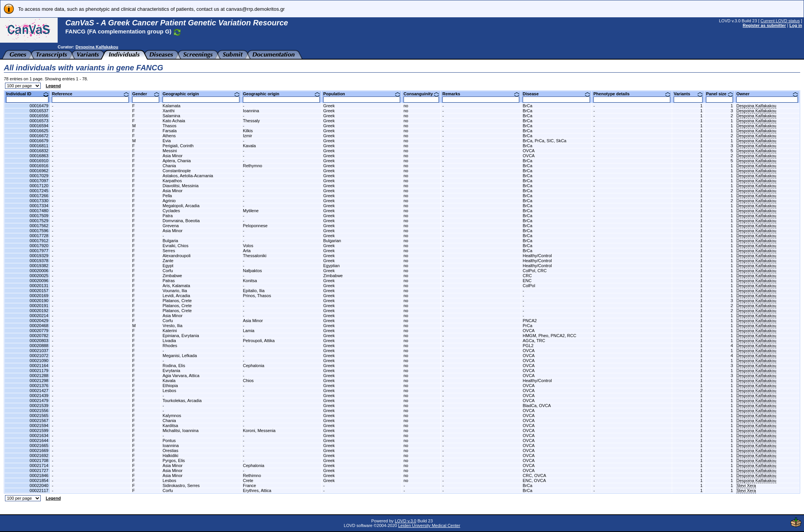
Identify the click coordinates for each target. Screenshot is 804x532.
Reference (90, 94)
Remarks (481, 94)
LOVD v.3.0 (405, 521)
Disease (556, 94)
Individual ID (27, 94)
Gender (146, 94)
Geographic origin (201, 94)
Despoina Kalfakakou (97, 47)
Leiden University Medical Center (429, 525)
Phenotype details (632, 94)
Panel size (719, 94)
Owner (767, 94)
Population (362, 94)
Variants (688, 94)
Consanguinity (421, 94)
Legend (53, 86)
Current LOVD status (780, 21)
